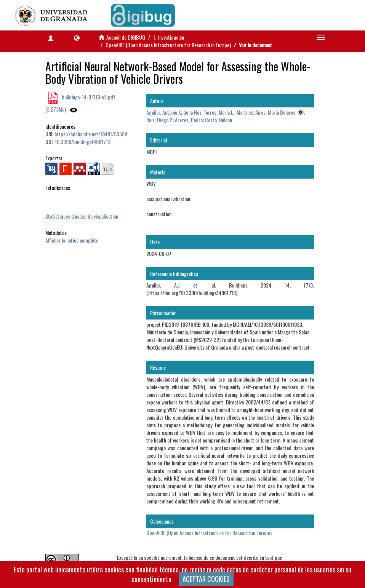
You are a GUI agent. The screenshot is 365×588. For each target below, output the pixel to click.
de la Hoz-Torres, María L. (209, 112)
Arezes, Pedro (189, 120)
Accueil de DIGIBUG (126, 37)
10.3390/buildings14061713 (83, 141)
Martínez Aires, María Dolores (266, 112)
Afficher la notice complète (72, 240)
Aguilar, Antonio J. (164, 112)
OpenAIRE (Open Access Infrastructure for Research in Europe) (168, 45)
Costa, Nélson (219, 120)
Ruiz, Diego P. (159, 120)
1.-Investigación (169, 37)
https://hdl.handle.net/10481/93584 (91, 134)
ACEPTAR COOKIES (206, 579)
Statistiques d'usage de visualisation (82, 216)
